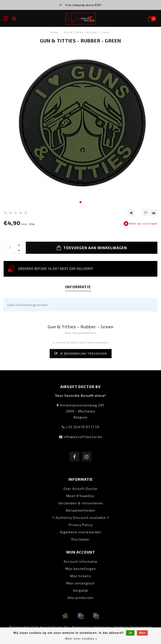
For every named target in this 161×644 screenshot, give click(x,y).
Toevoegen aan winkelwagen (92, 248)
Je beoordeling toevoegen (81, 353)
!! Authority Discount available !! (81, 517)
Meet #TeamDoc (80, 496)
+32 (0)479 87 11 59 (83, 427)
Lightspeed (101, 627)
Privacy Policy (81, 525)
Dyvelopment (141, 627)
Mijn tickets (80, 576)
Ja (130, 633)
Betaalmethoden (81, 510)
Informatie (78, 287)
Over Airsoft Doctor (80, 489)
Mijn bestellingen (81, 569)
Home (54, 32)
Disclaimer (80, 539)
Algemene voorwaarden (80, 532)
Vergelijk (81, 590)
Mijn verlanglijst (80, 583)
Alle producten (80, 598)
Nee (142, 633)
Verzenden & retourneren (81, 503)
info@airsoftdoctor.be (83, 437)
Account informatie (80, 561)
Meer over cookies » (81, 639)
